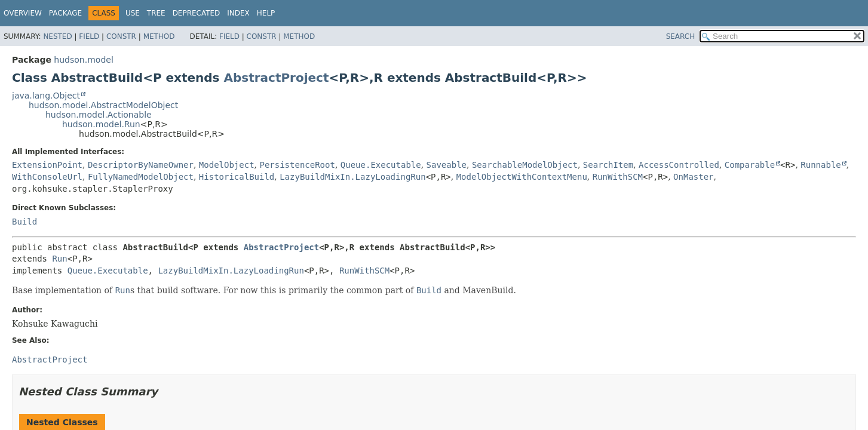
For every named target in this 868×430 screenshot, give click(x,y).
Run (59, 259)
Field (89, 36)
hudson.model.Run (101, 124)
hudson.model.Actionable (99, 115)
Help (266, 13)
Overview (23, 13)
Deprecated (197, 13)
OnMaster (693, 177)
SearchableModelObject (525, 165)
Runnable (821, 165)
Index (238, 13)
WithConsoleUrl (47, 177)
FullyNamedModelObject (141, 177)
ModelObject (227, 165)
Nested (57, 36)
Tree (156, 13)
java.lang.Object (46, 96)
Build (24, 222)
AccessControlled (679, 165)
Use (133, 13)
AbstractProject (276, 78)
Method (159, 36)
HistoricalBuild (237, 177)
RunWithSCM (618, 177)
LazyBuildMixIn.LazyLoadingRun (352, 177)
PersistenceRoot (297, 165)
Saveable (447, 165)
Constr (121, 36)
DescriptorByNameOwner (141, 165)
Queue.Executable (381, 165)
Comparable (750, 165)
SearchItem (608, 165)
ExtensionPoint (47, 165)
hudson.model (83, 60)
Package (65, 13)
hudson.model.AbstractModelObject (103, 105)
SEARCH (681, 36)
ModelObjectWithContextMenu (522, 177)
